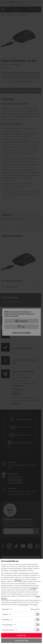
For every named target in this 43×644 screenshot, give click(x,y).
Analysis (5, 614)
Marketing (6, 619)
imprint (35, 604)
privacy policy (23, 604)
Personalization (8, 625)
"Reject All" (18, 579)
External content (8, 630)
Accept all (22, 635)
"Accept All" (34, 588)
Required (5, 609)
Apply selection (21, 641)
